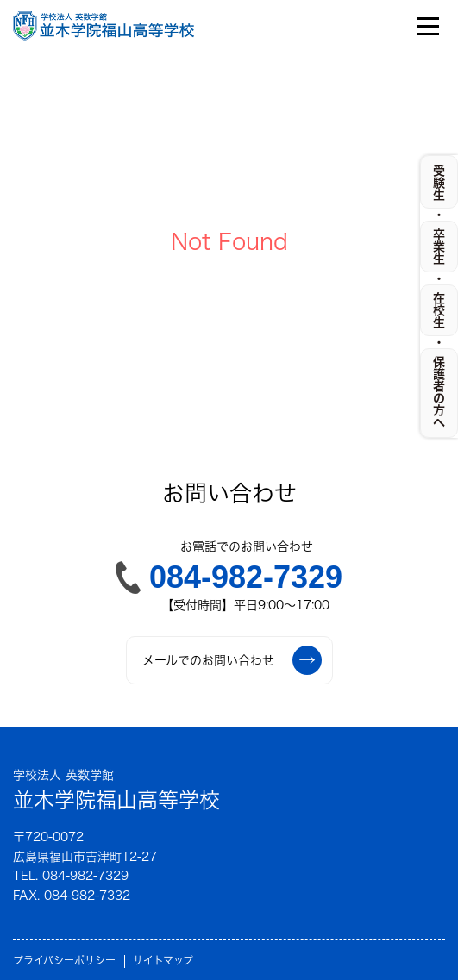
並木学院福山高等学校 (116, 788)
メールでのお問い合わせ (232, 660)
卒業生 (439, 247)
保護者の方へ (439, 392)
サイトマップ (163, 960)
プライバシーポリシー (64, 960)
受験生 (439, 183)
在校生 (439, 310)
